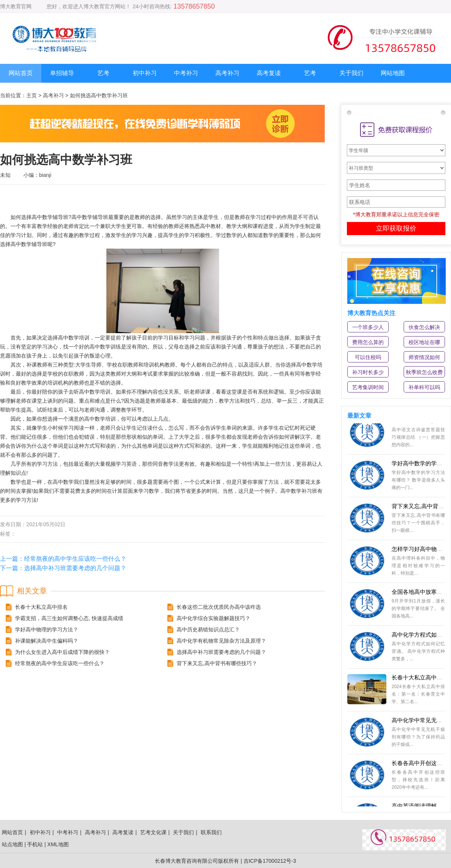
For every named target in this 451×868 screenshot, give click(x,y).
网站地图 (393, 73)
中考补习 (186, 73)
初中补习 (145, 73)
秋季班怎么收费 (424, 372)
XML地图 (58, 844)
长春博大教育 (171, 861)
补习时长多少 (368, 372)
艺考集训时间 (368, 387)
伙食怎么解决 (424, 327)
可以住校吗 (368, 357)
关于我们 (351, 73)
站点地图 (12, 844)
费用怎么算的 (368, 342)
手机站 (35, 844)
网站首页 (21, 73)
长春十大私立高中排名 (420, 679)
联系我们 (211, 832)
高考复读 (269, 73)
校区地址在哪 (424, 342)
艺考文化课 (153, 832)
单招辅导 (62, 73)
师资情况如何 (424, 357)
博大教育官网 (16, 6)
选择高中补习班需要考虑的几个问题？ (75, 568)
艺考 (103, 73)
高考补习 (227, 73)
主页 (32, 95)
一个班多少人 (368, 327)
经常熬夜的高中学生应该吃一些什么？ (75, 559)
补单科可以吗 (424, 387)
